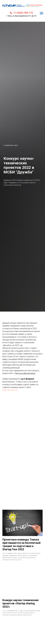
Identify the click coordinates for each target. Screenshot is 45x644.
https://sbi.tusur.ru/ (10, 390)
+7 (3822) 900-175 (23, 13)
